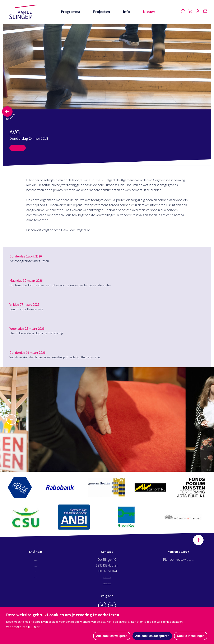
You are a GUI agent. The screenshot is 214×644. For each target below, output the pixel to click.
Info (126, 12)
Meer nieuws (24, 149)
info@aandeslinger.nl (107, 580)
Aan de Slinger (23, 12)
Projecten (101, 12)
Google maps (191, 563)
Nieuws (149, 12)
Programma (70, 12)
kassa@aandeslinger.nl (107, 586)
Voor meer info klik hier (23, 626)
